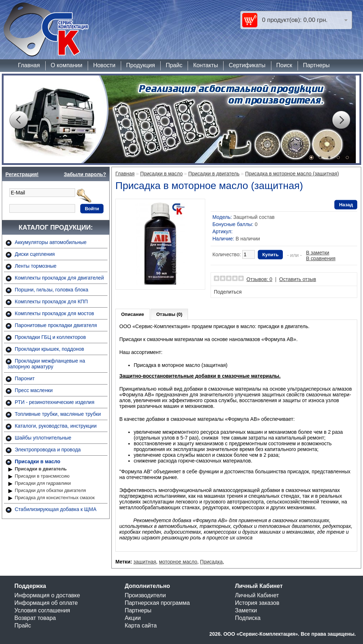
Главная (29, 65)
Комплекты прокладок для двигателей (59, 278)
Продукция (141, 65)
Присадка (212, 562)
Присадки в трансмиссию (42, 476)
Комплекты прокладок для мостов (54, 313)
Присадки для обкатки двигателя (50, 490)
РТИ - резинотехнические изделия (54, 402)
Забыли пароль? (85, 174)
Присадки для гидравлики (43, 483)
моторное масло (178, 562)
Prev (18, 120)
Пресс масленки (34, 390)
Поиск (284, 65)
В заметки (318, 253)
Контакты (205, 65)
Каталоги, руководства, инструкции (56, 426)
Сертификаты (247, 65)
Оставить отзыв (298, 279)
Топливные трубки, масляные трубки (58, 414)
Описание (133, 314)
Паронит (25, 378)
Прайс (174, 65)
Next (341, 120)
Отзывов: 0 (259, 279)
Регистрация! (22, 174)
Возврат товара (35, 618)
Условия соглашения (42, 610)
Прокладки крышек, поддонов (49, 349)
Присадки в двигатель (41, 469)
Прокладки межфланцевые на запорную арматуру (46, 364)
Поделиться (228, 292)
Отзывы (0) (169, 314)
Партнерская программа (157, 603)
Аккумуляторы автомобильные (51, 242)
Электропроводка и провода (48, 450)
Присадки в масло (38, 461)
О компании (66, 65)
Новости (104, 65)
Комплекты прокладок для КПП (51, 302)
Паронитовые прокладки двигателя (56, 325)
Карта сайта (141, 625)
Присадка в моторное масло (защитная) (292, 174)
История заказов (257, 603)
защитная (145, 562)
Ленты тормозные (36, 266)
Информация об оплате (46, 603)
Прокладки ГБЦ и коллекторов (50, 337)
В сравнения (321, 258)
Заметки (246, 610)
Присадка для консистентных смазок (55, 498)
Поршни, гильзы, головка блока (52, 290)
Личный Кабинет (257, 595)
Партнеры (316, 65)
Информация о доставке (47, 595)
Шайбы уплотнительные (43, 438)
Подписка (248, 618)
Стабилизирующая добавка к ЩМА (56, 509)
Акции (133, 618)
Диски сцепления (35, 254)
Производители (145, 595)
